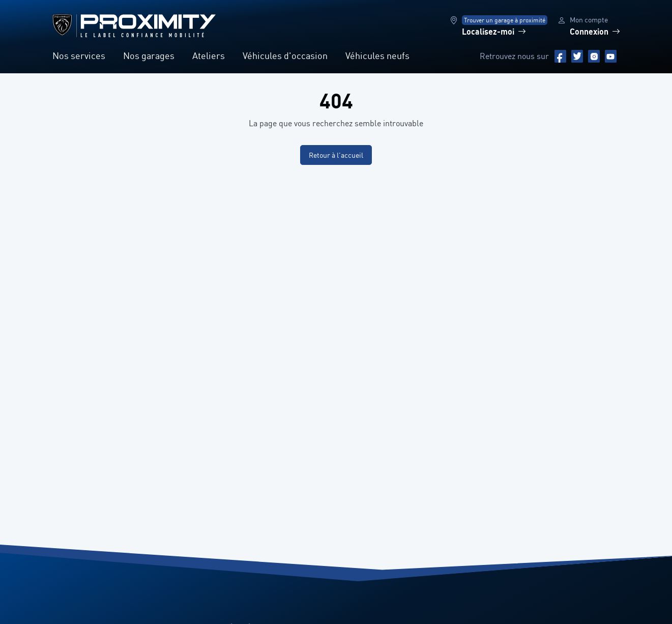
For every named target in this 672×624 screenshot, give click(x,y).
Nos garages (149, 55)
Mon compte (589, 20)
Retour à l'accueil (336, 155)
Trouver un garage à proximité (505, 20)
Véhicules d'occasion (285, 55)
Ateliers (209, 55)
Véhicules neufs (377, 55)
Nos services (79, 55)
